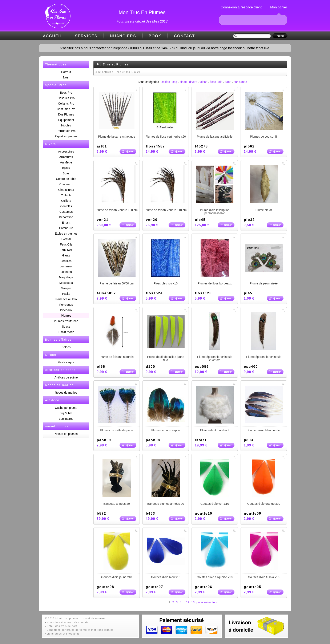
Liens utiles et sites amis (63, 634)
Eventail (66, 239)
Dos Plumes (66, 114)
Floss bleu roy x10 (166, 262)
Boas (66, 173)
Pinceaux (66, 310)
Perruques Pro (66, 131)
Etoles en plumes (66, 234)
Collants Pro (66, 104)
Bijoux (66, 168)
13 (193, 602)
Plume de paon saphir (166, 409)
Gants (66, 255)
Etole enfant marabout (215, 409)
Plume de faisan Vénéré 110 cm (166, 189)
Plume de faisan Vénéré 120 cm (117, 189)
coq (175, 82)
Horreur (66, 72)
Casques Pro (66, 98)
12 (188, 602)
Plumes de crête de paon (117, 409)
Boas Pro (66, 93)
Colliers (66, 201)
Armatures (66, 157)
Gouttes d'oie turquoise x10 (215, 556)
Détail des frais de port (62, 626)
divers (193, 82)
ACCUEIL (53, 36)
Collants (66, 195)
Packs (66, 294)
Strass (66, 327)
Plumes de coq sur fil (264, 115)
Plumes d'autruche (66, 321)
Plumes (66, 316)
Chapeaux (66, 184)
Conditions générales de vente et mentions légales (80, 630)
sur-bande (240, 82)
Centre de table (66, 179)
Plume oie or (264, 189)
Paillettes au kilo (66, 299)
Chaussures (66, 190)
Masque (66, 288)
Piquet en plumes (66, 136)
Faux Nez (66, 250)
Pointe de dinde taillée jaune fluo (166, 337)
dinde (183, 82)
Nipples (66, 125)
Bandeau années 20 (117, 482)
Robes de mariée (66, 393)
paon (228, 82)
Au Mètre (66, 162)
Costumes (66, 212)
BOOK (155, 36)
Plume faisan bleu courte (264, 409)
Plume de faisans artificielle (215, 115)
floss (213, 82)
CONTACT (185, 36)
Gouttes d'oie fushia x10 (264, 556)
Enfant (66, 223)
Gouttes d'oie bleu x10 (166, 556)
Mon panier (279, 7)
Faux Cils (66, 244)
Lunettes (66, 272)
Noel (66, 77)
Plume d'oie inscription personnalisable (215, 190)
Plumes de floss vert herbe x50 (166, 115)
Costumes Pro (66, 109)
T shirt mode (66, 332)
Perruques (66, 305)
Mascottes (66, 283)
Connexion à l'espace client (241, 7)
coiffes (166, 82)
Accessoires (66, 151)
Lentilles (66, 261)
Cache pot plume (66, 408)
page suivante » (207, 602)
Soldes (66, 347)
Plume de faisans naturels (117, 335)
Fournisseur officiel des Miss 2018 (142, 21)
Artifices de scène (66, 377)
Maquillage (66, 277)
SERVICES (86, 36)
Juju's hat (66, 413)
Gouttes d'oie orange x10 (264, 482)
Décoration (66, 217)
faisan (203, 82)
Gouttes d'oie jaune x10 (117, 556)
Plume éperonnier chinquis (264, 335)
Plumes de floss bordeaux (215, 262)
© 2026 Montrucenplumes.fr (63, 619)
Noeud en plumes (66, 434)
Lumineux (66, 266)
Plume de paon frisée (264, 262)
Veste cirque (66, 362)
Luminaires (66, 419)
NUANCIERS (123, 36)
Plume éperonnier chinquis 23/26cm (215, 337)
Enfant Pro (66, 228)
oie (220, 82)
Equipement (66, 120)
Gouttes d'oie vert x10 (215, 482)
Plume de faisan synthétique (117, 115)
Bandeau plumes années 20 (166, 482)
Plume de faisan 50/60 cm (117, 262)
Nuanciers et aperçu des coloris (68, 622)
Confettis (66, 206)
